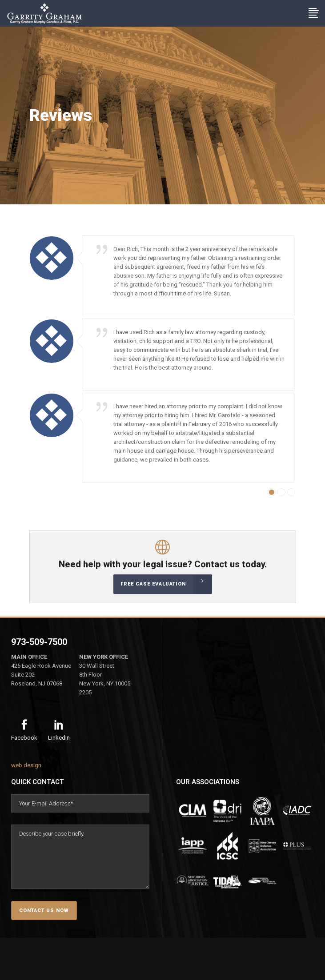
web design (26, 765)
